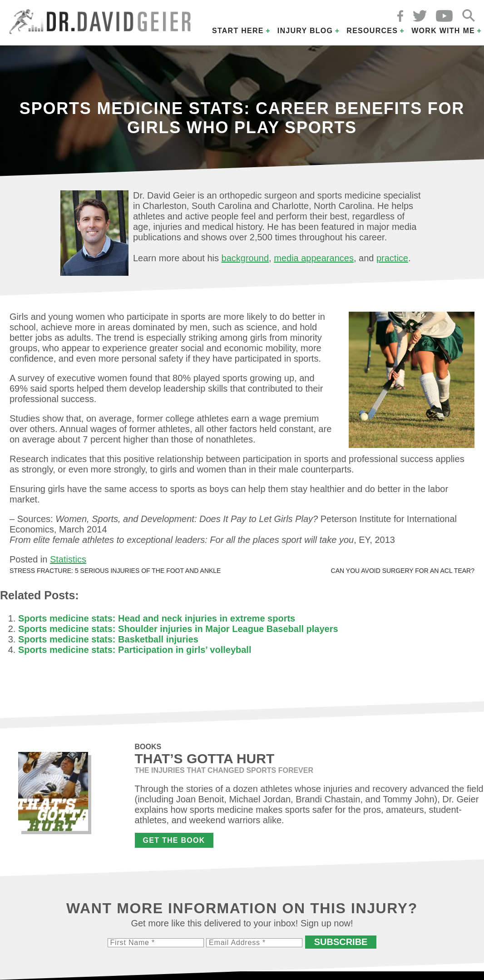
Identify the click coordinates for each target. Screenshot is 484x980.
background (245, 258)
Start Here (238, 31)
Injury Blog (305, 31)
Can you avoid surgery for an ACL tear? (403, 571)
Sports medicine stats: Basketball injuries (108, 639)
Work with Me (443, 31)
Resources (372, 31)
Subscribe (341, 942)
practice (392, 258)
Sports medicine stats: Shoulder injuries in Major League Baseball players (178, 629)
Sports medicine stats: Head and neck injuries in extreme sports (157, 618)
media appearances (314, 258)
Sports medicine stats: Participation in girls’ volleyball (135, 650)
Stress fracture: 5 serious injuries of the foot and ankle (115, 571)
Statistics (68, 559)
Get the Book (174, 840)
